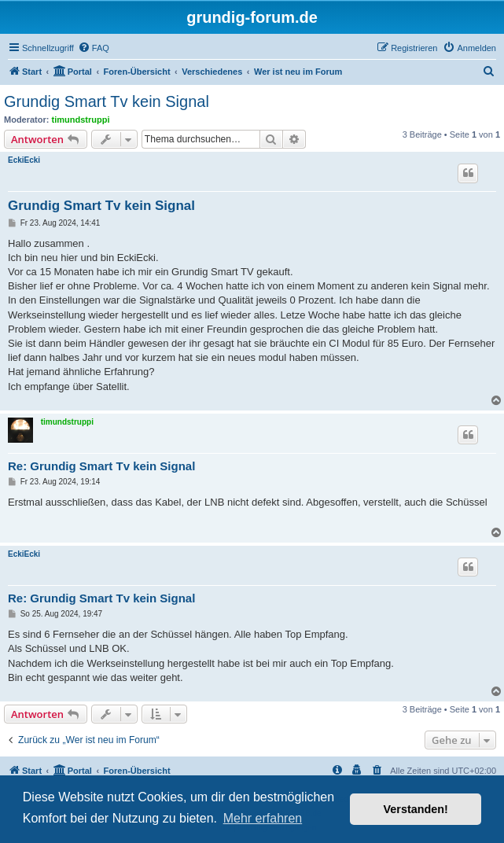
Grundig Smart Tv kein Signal (107, 101)
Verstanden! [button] (416, 809)
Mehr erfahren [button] (263, 818)
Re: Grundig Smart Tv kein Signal (101, 466)
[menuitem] (94, 48)
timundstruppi (81, 120)
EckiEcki (24, 160)
